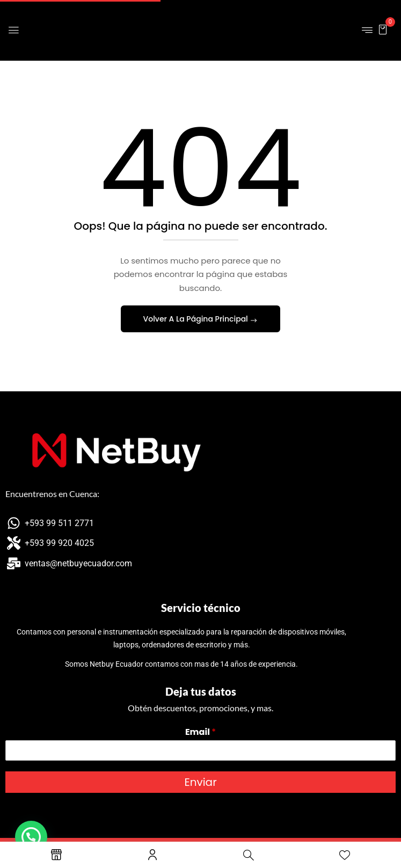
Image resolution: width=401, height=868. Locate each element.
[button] (383, 29)
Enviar (200, 782)
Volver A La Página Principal (197, 319)
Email (200, 732)
